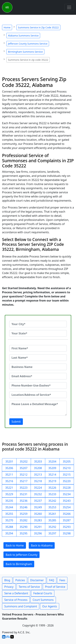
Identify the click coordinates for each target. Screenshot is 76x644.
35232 (38, 494)
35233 (52, 494)
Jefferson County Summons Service (28, 44)
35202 (24, 461)
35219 (52, 481)
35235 (9, 501)
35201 (9, 461)
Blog (7, 580)
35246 (24, 507)
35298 (67, 533)
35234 (67, 494)
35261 (52, 514)
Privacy (9, 587)
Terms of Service (29, 587)
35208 (38, 468)
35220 (67, 481)
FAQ (52, 580)
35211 (9, 475)
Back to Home (15, 545)
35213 (38, 475)
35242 (52, 501)
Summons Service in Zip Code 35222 (38, 27)
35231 (24, 494)
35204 (52, 461)
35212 (24, 475)
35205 (67, 461)
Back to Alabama (42, 545)
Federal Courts (43, 593)
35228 (67, 488)
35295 (24, 533)
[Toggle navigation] (69, 7)
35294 (9, 533)
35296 (38, 533)
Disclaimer (37, 580)
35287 (67, 520)
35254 (67, 507)
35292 (52, 527)
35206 (9, 468)
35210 (67, 468)
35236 (24, 501)
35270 (9, 520)
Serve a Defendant (16, 593)
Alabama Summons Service (23, 36)
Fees (62, 580)
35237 (38, 501)
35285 (52, 520)
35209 (52, 468)
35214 (52, 475)
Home (7, 27)
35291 (38, 527)
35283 (38, 520)
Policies (20, 580)
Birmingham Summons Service (25, 52)
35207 (24, 468)
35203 (38, 461)
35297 (52, 533)
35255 (9, 514)
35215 (67, 475)
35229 (9, 494)
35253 (52, 507)
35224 (38, 488)
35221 (9, 488)
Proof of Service (55, 587)
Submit (16, 422)
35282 (24, 520)
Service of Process (16, 600)
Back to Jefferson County (21, 555)
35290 (24, 527)
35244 (9, 507)
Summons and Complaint (21, 606)
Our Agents (50, 606)
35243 (67, 501)
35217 (24, 481)
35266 (67, 514)
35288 (9, 527)
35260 (38, 514)
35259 (24, 514)
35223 (24, 488)
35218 (38, 481)
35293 (67, 527)
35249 (38, 507)
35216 (9, 481)
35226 (52, 488)
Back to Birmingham (19, 564)
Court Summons (43, 600)
